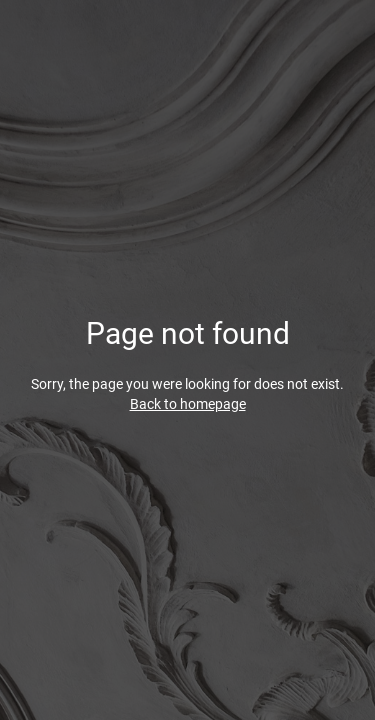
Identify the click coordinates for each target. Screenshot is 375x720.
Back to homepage (188, 404)
